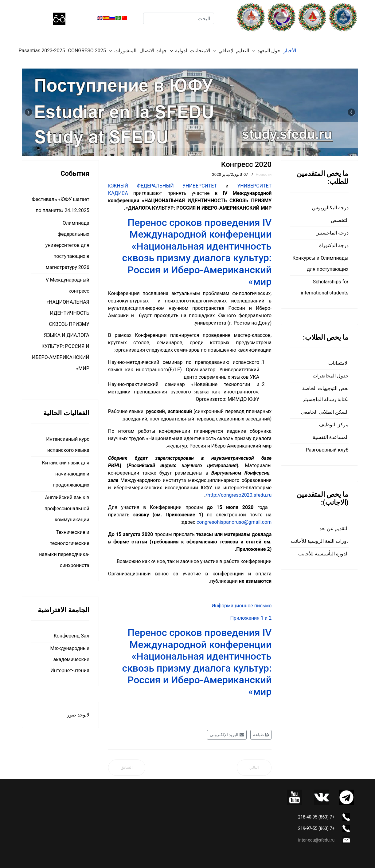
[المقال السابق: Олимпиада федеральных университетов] (127, 768)
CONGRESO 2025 (87, 51)
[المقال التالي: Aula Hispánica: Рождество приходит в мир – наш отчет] (254, 768)
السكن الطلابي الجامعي (325, 412)
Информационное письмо (242, 606)
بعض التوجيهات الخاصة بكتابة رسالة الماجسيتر (325, 394)
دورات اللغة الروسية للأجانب (320, 541)
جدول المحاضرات (331, 376)
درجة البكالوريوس (330, 208)
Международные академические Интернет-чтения (70, 659)
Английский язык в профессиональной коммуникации (67, 509)
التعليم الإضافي (234, 51)
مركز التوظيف (334, 425)
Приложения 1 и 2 (251, 618)
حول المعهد (269, 51)
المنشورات (125, 51)
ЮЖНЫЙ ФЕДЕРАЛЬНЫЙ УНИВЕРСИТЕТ (162, 186)
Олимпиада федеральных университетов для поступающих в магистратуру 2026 (67, 245)
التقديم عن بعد (334, 529)
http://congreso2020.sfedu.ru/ (238, 495)
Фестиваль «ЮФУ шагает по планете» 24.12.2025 (60, 205)
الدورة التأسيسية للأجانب (323, 554)
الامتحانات (338, 363)
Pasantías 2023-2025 (42, 51)
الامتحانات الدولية (193, 51)
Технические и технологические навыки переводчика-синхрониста (64, 549)
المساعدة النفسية (331, 437)
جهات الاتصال (153, 51)
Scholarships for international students (324, 287)
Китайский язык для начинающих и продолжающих (66, 474)
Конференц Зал (72, 636)
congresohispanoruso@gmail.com (234, 522)
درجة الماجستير (333, 233)
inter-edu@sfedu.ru (316, 840)
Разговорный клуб (327, 450)
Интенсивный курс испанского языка (68, 445)
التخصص (340, 220)
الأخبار (290, 51)
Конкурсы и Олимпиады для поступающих (320, 264)
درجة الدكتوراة (334, 245)
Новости (264, 174)
